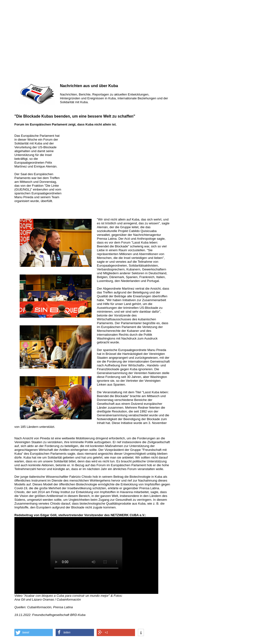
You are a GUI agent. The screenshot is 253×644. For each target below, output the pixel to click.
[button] (34, 632)
